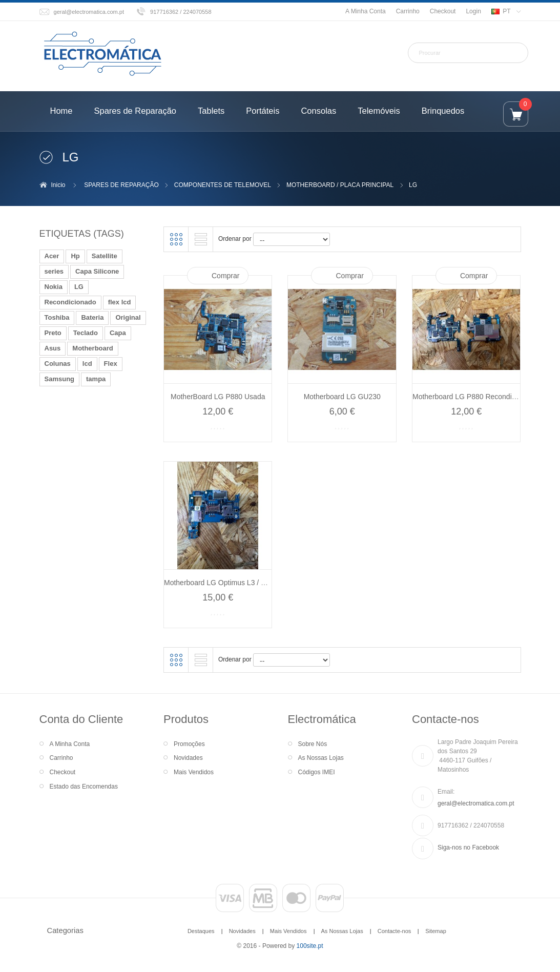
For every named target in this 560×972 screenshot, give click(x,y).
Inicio (58, 185)
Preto (53, 333)
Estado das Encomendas (84, 787)
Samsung (60, 379)
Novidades (188, 758)
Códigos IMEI (317, 772)
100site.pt (310, 946)
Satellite (105, 256)
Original (128, 317)
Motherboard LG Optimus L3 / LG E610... (230, 583)
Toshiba (57, 317)
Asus (53, 348)
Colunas (58, 364)
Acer (52, 256)
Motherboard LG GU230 (342, 397)
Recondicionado (70, 302)
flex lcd (120, 302)
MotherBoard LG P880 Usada (218, 397)
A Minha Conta (366, 11)
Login (473, 11)
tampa (96, 379)
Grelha (176, 239)
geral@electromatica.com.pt (89, 12)
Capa (118, 333)
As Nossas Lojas (321, 758)
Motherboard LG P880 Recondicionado (475, 397)
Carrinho (408, 11)
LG (79, 287)
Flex (111, 364)
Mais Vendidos (194, 772)
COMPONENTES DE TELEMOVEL (223, 185)
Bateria (92, 317)
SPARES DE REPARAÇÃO (121, 185)
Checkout (443, 11)
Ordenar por (235, 239)
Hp (75, 256)
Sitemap (435, 931)
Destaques (201, 931)
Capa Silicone (97, 271)
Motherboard (92, 348)
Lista (201, 239)
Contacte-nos (395, 931)
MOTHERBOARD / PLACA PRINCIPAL (340, 185)
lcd (87, 364)
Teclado (86, 333)
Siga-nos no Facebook (468, 847)
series (54, 271)
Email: (446, 792)
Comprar (225, 276)
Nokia (54, 287)
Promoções (189, 744)
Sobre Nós (313, 744)
